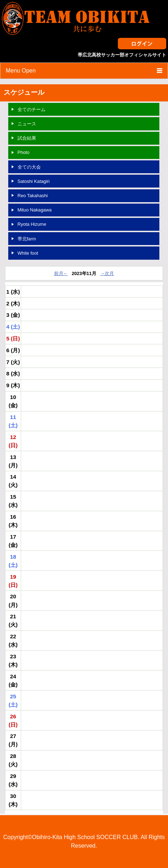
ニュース (27, 124)
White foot (28, 253)
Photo (23, 152)
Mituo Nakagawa (35, 210)
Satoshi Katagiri (34, 181)
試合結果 (27, 138)
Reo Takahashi (33, 196)
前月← (61, 273)
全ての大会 (29, 167)
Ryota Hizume (32, 224)
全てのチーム (32, 109)
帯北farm (27, 239)
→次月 (107, 273)
